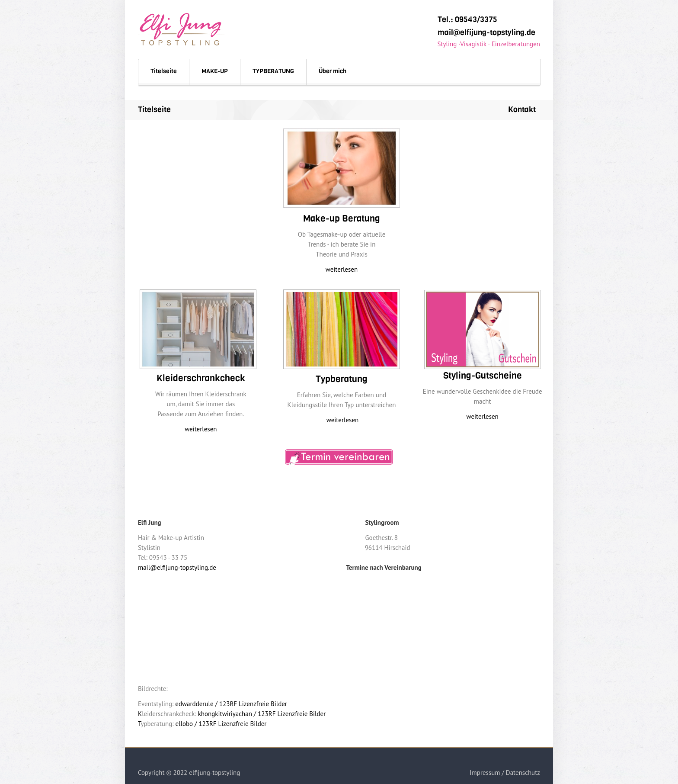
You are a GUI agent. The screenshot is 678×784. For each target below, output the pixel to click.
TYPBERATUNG (273, 71)
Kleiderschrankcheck (201, 378)
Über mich (333, 71)
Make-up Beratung (342, 218)
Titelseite (164, 71)
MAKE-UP (215, 71)
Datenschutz (523, 773)
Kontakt (522, 109)
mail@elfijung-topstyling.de (486, 32)
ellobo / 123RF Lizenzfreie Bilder (221, 724)
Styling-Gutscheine (483, 376)
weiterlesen (342, 269)
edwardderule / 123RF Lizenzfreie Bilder (231, 704)
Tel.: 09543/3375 (467, 19)
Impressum (485, 773)
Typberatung (342, 379)
